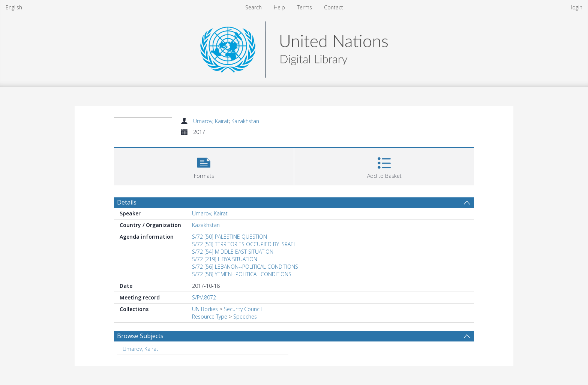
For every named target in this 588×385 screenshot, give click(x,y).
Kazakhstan (245, 121)
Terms (304, 7)
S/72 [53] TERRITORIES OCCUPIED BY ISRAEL (244, 244)
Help (279, 7)
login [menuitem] (577, 7)
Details (127, 202)
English (14, 7)
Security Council (243, 309)
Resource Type (210, 317)
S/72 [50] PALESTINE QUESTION (229, 237)
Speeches (245, 317)
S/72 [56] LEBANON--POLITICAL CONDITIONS (245, 267)
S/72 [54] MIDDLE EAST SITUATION (233, 252)
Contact (334, 7)
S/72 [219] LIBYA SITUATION (225, 259)
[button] (204, 166)
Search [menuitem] (253, 7)
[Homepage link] (294, 47)
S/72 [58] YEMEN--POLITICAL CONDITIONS (242, 274)
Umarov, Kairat (211, 121)
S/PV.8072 (204, 297)
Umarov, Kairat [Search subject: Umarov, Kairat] (140, 349)
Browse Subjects (140, 336)
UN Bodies (205, 309)
